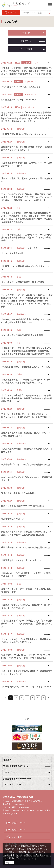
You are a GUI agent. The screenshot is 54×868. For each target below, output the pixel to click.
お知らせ (26, 33)
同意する (9, 863)
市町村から (26, 41)
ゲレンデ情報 (26, 49)
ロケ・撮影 (17, 837)
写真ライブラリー (20, 823)
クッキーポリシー (39, 855)
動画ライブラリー (20, 830)
